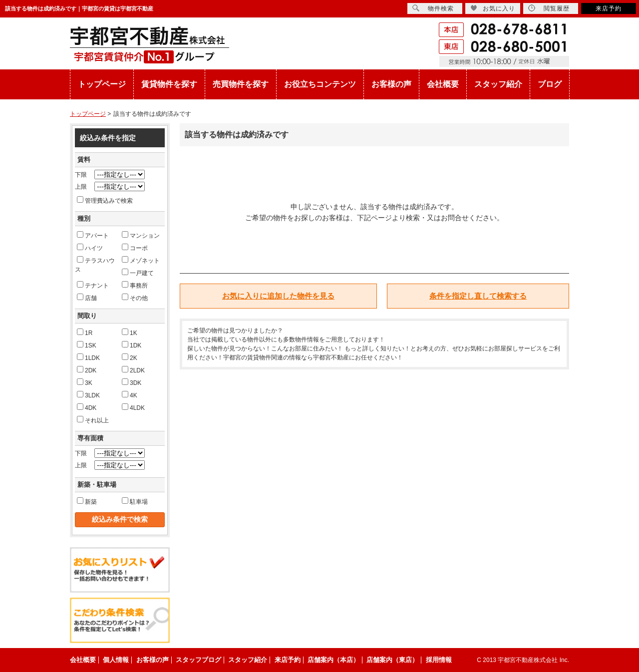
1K (130, 333)
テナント (93, 285)
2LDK (133, 370)
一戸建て (138, 273)
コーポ (135, 248)
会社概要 (443, 84)
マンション (141, 235)
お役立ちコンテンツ (320, 84)
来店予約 (609, 8)
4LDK (133, 407)
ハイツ (90, 248)
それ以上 (93, 420)
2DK (87, 370)
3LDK (88, 395)
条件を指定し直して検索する (478, 296)
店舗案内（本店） (333, 660)
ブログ (550, 84)
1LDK (88, 357)
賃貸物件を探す (169, 84)
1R (85, 333)
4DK (87, 407)
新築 (87, 501)
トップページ (102, 84)
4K (130, 395)
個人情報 (116, 660)
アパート (93, 235)
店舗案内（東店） (392, 660)
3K (85, 382)
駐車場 (135, 501)
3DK (132, 382)
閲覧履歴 (549, 8)
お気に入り (493, 8)
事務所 (135, 285)
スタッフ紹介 (498, 84)
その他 (135, 298)
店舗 (87, 298)
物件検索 (433, 8)
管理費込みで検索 (105, 200)
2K (130, 357)
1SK (87, 345)
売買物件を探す (241, 84)
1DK (132, 345)
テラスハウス (95, 265)
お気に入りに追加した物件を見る (278, 296)
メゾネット (141, 260)
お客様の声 (391, 84)
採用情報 (439, 660)
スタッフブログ (198, 660)
